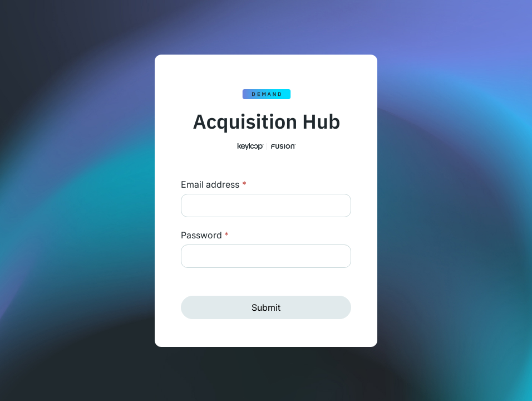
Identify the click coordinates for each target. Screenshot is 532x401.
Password (205, 235)
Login (243, 184)
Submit (266, 307)
